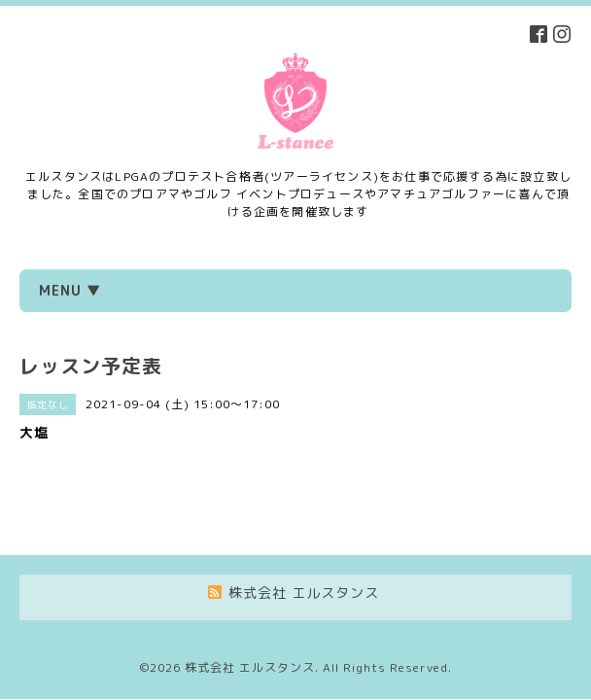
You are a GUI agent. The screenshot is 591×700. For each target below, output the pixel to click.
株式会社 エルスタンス (250, 614)
